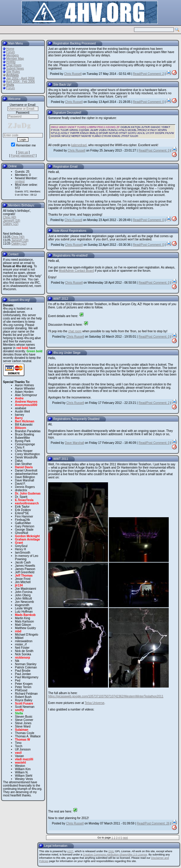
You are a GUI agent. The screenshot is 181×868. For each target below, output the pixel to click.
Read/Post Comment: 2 (148, 74)
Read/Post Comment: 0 (148, 102)
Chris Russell (73, 74)
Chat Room (14, 65)
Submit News (15, 68)
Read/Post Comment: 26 (153, 823)
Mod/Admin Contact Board (76, 271)
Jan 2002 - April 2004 (20, 78)
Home (10, 49)
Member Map (15, 59)
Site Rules (13, 72)
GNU (111, 851)
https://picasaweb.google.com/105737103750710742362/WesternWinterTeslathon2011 (106, 696)
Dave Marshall (74, 443)
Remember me (23, 145)
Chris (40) (10, 217)
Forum (11, 52)
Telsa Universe (95, 703)
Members (13, 55)
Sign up (23, 152)
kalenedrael (79, 145)
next (125, 838)
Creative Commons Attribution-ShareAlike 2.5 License (115, 855)
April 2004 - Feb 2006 (20, 82)
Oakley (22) (11, 224)
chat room (75, 331)
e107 (70, 851)
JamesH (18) (12, 221)
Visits (10, 85)
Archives (12, 75)
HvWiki (11, 62)
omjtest (20, 182)
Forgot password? (23, 156)
